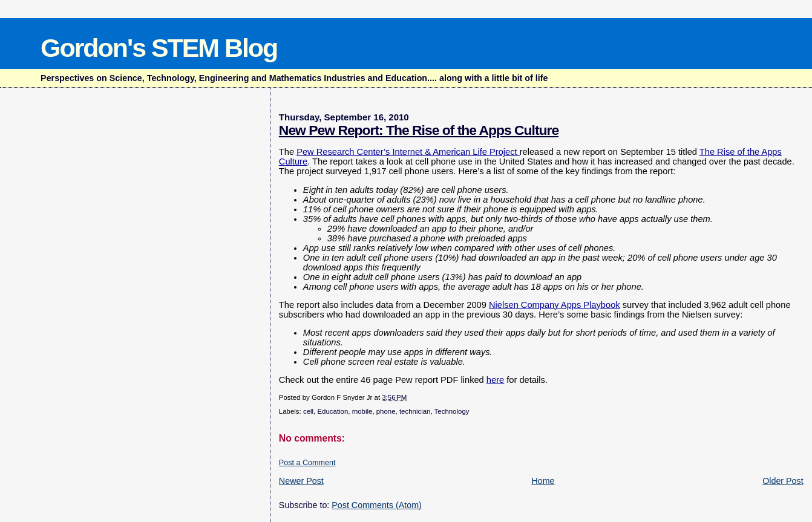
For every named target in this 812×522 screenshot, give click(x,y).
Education (332, 411)
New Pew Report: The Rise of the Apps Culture (419, 130)
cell (308, 411)
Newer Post (301, 481)
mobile (362, 411)
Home (543, 481)
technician (415, 411)
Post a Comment (307, 463)
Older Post (783, 481)
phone (386, 411)
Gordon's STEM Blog (159, 48)
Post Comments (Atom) (377, 505)
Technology (452, 411)
